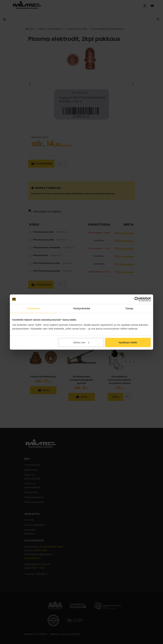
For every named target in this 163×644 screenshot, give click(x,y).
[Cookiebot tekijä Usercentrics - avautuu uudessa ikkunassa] (137, 299)
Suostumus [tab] (34, 308)
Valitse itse (81, 342)
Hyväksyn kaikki (128, 342)
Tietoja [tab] (129, 308)
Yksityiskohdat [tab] (81, 308)
